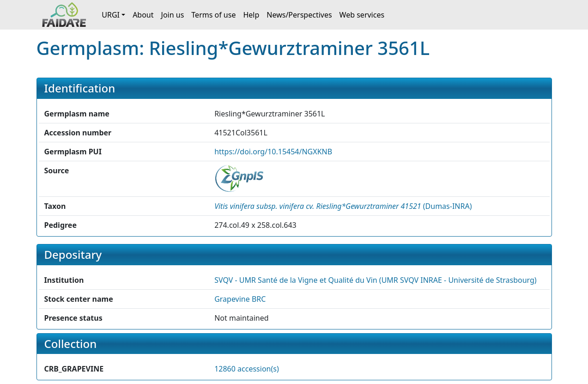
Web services (362, 15)
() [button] (343, 206)
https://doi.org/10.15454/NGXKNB (273, 152)
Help (251, 15)
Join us (173, 15)
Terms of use (213, 15)
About (143, 15)
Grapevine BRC (240, 299)
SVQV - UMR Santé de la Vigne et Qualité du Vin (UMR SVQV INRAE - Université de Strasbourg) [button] (376, 280)
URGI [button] (111, 15)
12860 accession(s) (247, 369)
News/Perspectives (299, 15)
